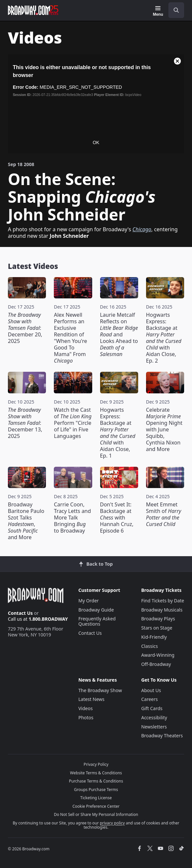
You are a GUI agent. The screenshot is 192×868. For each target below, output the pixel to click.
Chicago (142, 229)
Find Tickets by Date (163, 601)
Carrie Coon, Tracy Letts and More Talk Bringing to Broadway (72, 518)
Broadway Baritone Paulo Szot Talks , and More (26, 521)
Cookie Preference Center (96, 806)
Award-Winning (158, 655)
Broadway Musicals (162, 610)
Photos (86, 717)
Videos (86, 708)
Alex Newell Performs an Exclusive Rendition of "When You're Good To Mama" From (70, 338)
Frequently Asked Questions (97, 621)
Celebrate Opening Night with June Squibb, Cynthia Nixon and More (164, 429)
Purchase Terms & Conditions (96, 781)
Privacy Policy (96, 764)
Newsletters (154, 727)
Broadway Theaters (162, 736)
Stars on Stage (157, 628)
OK (96, 142)
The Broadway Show (100, 690)
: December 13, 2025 (25, 423)
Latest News (92, 699)
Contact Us (20, 613)
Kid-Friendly (154, 637)
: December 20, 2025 (25, 328)
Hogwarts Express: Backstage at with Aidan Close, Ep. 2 (164, 338)
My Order (89, 601)
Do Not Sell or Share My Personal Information (96, 814)
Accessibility (154, 717)
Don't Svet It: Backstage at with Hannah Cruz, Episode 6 (117, 518)
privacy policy (112, 823)
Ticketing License (96, 798)
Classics (149, 646)
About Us (151, 690)
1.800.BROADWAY (48, 619)
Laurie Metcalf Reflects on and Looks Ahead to (119, 334)
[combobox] (174, 10)
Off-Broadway (156, 664)
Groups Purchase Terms (96, 790)
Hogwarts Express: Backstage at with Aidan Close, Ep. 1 (118, 433)
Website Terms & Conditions (96, 773)
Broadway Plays (158, 619)
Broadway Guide (96, 610)
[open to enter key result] (176, 10)
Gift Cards (152, 708)
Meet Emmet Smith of (164, 514)
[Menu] (158, 11)
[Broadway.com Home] (33, 10)
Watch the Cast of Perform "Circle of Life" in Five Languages (73, 423)
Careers (149, 699)
